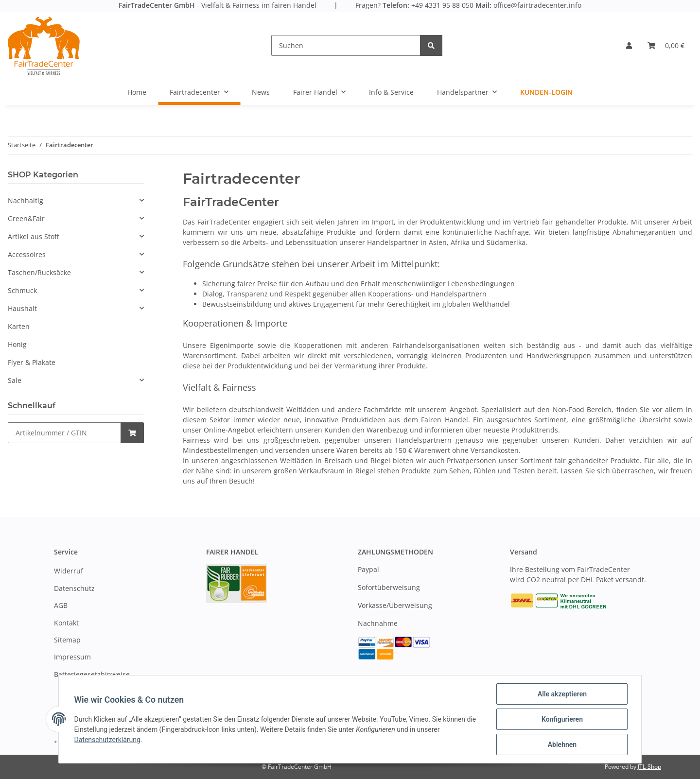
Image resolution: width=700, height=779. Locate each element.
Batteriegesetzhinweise (92, 674)
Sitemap (67, 640)
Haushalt (22, 308)
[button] (629, 45)
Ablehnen (562, 744)
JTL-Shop (649, 767)
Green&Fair (26, 218)
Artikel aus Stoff (33, 236)
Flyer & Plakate (32, 362)
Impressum (72, 657)
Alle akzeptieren (562, 694)
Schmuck (22, 290)
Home (137, 92)
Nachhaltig (26, 200)
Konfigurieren (562, 719)
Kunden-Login (546, 92)
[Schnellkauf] (64, 433)
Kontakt (66, 623)
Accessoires (27, 254)
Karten (19, 326)
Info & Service (391, 92)
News (261, 92)
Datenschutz (74, 588)
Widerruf (69, 571)
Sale (15, 380)
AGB (61, 605)
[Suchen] (346, 45)
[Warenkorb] (666, 45)
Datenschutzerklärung (107, 740)
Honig (17, 344)
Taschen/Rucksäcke (39, 272)
